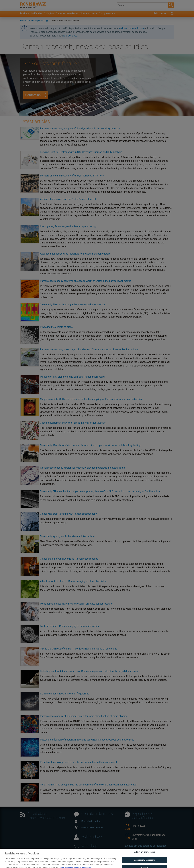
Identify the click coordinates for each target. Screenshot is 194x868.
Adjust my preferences (145, 856)
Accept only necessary (145, 864)
